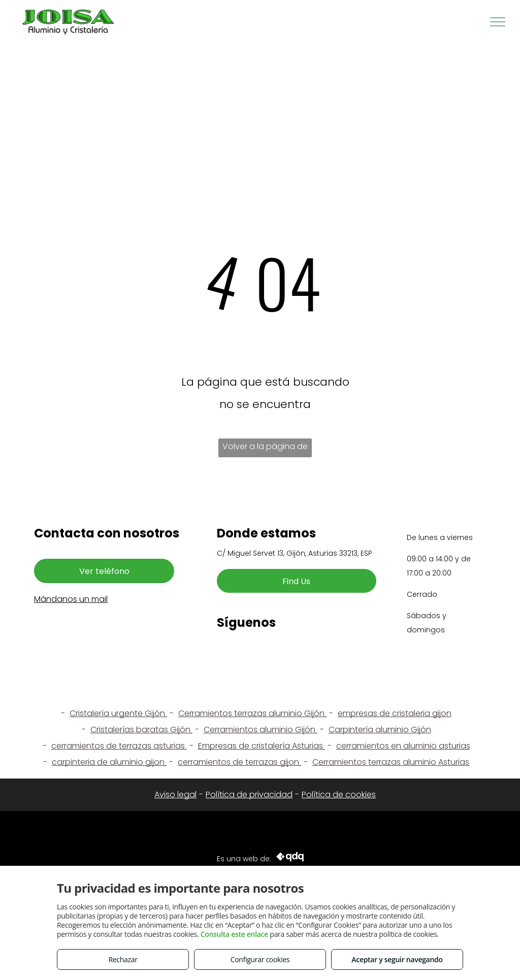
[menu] (498, 22)
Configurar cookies (260, 959)
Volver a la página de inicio (265, 449)
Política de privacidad (249, 795)
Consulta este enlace (234, 934)
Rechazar (123, 959)
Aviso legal (175, 795)
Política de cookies (339, 795)
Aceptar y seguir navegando (397, 959)
